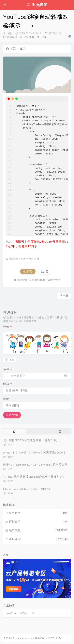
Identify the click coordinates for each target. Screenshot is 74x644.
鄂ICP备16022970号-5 (48, 638)
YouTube (12, 613)
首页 (11, 49)
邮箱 (7, 384)
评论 (7, 327)
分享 (44, 37)
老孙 (10, 33)
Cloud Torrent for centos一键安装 (27, 489)
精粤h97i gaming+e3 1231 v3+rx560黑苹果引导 (35, 465)
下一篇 (64, 296)
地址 (6, 399)
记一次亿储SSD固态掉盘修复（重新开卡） (31, 440)
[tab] (14, 431)
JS (32, 613)
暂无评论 (12, 37)
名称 (7, 369)
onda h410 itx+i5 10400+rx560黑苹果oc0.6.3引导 (37, 453)
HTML (24, 613)
